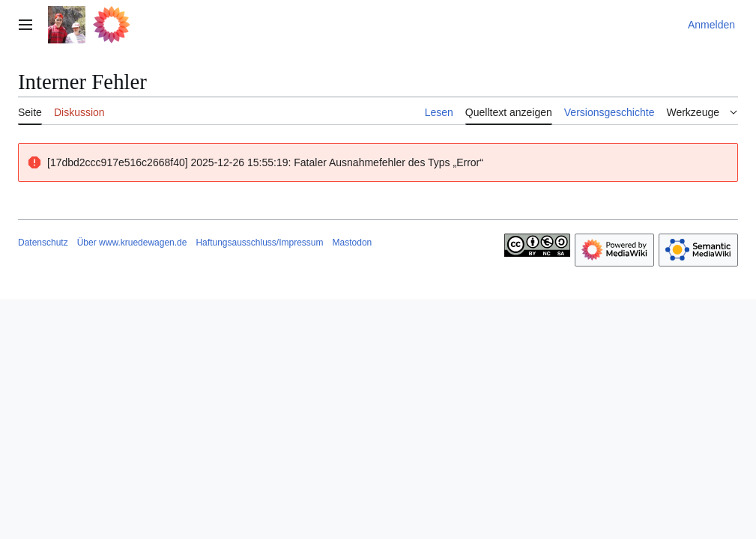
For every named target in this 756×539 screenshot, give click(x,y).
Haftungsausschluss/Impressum (259, 243)
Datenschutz (43, 243)
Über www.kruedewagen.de (132, 243)
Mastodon (353, 243)
